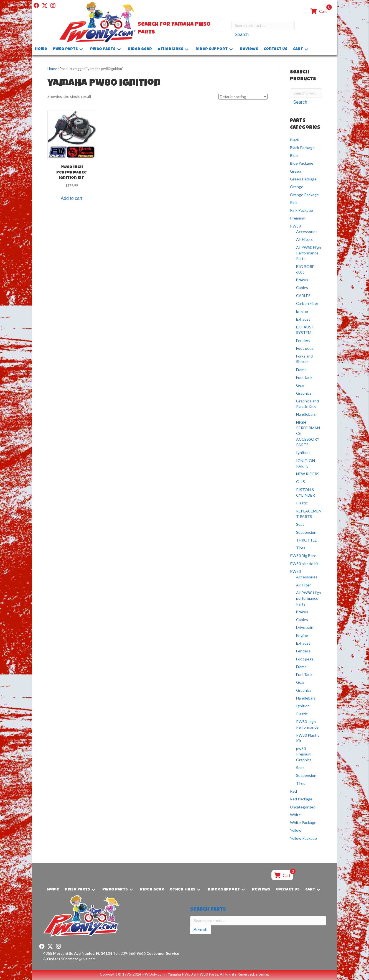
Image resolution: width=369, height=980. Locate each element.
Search (242, 35)
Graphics (304, 393)
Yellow (296, 830)
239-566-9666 (129, 953)
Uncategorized (303, 807)
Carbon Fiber (307, 303)
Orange (297, 187)
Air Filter (303, 585)
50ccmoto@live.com (78, 959)
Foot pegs (305, 348)
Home (52, 69)
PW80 (295, 571)
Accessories (307, 232)
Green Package (303, 179)
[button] (36, 6)
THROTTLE (306, 540)
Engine (302, 311)
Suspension (306, 532)
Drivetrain (305, 627)
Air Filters (304, 239)
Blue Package (302, 163)
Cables (302, 288)
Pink (294, 202)
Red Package (301, 799)
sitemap (263, 974)
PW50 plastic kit (304, 564)
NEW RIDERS (308, 474)
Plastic (302, 503)
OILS (301, 482)
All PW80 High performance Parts (309, 598)
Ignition (303, 452)
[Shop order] (243, 97)
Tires (301, 548)
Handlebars (306, 414)
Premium (298, 218)
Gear (300, 385)
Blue (294, 155)
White (295, 815)
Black (295, 140)
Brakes (302, 280)
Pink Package (301, 210)
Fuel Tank (304, 377)
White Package (303, 822)
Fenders (303, 340)
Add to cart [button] (71, 198)
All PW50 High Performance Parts (309, 253)
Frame (301, 370)
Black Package (302, 148)
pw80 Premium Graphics (304, 754)
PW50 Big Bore (303, 556)
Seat (300, 524)
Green (296, 171)
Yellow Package (303, 838)
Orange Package (304, 195)
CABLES (303, 296)
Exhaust (303, 319)
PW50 (295, 226)
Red (293, 791)
